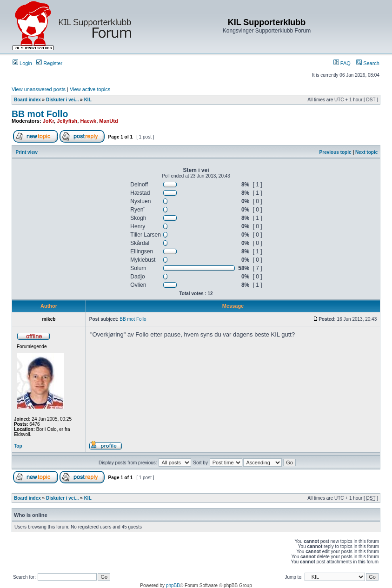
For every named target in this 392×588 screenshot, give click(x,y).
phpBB (173, 585)
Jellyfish (67, 121)
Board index (27, 100)
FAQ (342, 63)
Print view (27, 152)
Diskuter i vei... (63, 100)
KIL (88, 100)
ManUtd (108, 121)
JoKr (48, 121)
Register (49, 63)
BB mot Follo (40, 114)
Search (368, 63)
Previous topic (336, 152)
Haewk (88, 121)
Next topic (366, 152)
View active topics (90, 89)
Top (18, 446)
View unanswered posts (39, 89)
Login (22, 63)
